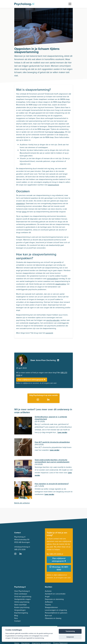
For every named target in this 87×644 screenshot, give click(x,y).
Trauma (48, 605)
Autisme (48, 591)
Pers (16, 618)
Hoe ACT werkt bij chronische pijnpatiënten (52, 442)
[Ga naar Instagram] (38, 400)
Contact (17, 621)
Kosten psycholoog (22, 607)
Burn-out (48, 616)
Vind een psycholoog (23, 596)
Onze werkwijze (21, 594)
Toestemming (70, 631)
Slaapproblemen (51, 607)
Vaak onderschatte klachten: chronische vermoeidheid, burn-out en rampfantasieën (52, 461)
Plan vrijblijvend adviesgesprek (32, 380)
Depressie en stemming (54, 599)
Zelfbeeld (49, 602)
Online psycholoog (22, 602)
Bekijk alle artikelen (22, 503)
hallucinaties (59, 132)
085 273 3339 (20, 549)
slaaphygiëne (61, 284)
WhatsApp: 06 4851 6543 (59, 568)
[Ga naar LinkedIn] (49, 400)
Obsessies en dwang (53, 618)
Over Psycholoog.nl (22, 591)
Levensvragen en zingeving (56, 610)
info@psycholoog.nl (22, 547)
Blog (16, 616)
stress (24, 212)
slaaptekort (20, 203)
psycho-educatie (53, 320)
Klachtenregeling (21, 613)
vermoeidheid (52, 279)
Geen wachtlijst (20, 605)
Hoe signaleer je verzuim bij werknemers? (52, 484)
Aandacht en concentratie (55, 594)
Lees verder (62, 432)
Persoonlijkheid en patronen (56, 613)
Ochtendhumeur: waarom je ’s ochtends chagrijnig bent (51, 418)
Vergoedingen (20, 610)
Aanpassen (70, 637)
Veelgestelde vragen (23, 599)
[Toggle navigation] (70, 4)
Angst (47, 596)
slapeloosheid (53, 185)
